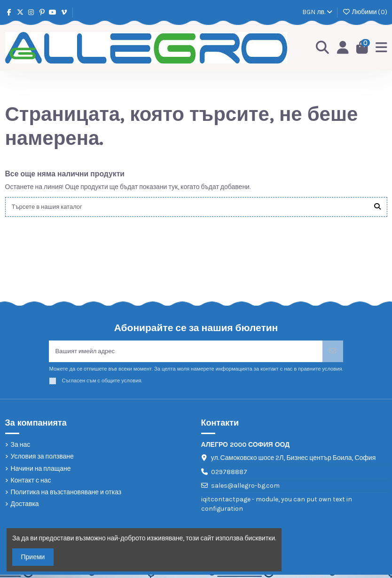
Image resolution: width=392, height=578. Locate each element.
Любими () (365, 12)
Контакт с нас (31, 483)
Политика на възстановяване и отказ (66, 495)
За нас (21, 448)
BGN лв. (317, 12)
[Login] (341, 48)
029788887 (229, 475)
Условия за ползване (42, 460)
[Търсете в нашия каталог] (377, 208)
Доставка (25, 507)
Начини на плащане (41, 471)
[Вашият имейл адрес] (186, 353)
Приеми (33, 557)
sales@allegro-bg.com (245, 489)
